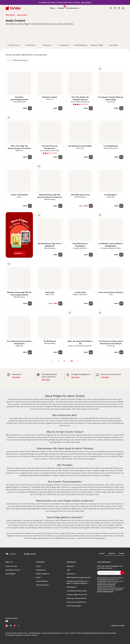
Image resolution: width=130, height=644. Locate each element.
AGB (68, 570)
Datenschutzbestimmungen (105, 592)
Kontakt (11, 554)
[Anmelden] (122, 573)
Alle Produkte (10, 15)
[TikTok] (18, 626)
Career (38, 566)
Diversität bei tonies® (13, 570)
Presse (38, 577)
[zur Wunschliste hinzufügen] (30, 69)
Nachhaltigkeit (10, 574)
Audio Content (22, 15)
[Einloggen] (123, 8)
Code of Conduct (11, 566)
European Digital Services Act (77, 595)
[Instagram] (7, 626)
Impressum (70, 566)
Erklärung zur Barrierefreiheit (76, 598)
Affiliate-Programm (43, 574)
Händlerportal (41, 570)
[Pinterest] (15, 626)
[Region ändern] (30, 554)
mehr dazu (16, 377)
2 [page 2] (58, 361)
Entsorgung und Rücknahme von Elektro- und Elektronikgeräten (78, 582)
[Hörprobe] (100, 69)
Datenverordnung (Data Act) (76, 602)
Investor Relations (42, 581)
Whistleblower (72, 587)
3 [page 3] (64, 361)
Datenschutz (71, 574)
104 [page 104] (72, 361)
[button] (115, 8)
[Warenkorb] (119, 8)
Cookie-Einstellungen (74, 606)
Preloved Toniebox (43, 585)
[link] (14, 35)
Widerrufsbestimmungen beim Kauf (79, 577)
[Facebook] (11, 626)
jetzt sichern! (86, 2)
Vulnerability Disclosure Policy (77, 591)
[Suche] (111, 8)
